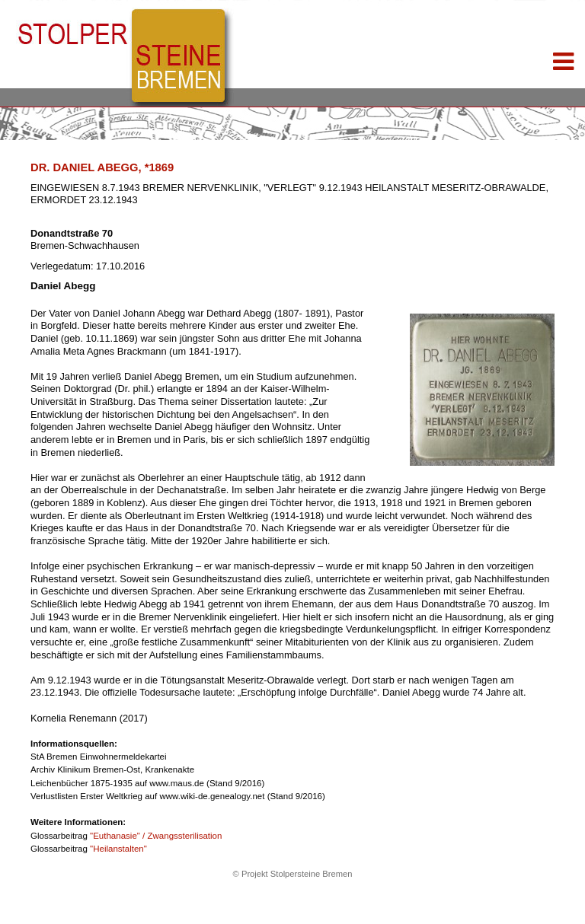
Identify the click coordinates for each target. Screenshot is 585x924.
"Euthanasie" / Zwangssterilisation (156, 836)
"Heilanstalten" (118, 849)
